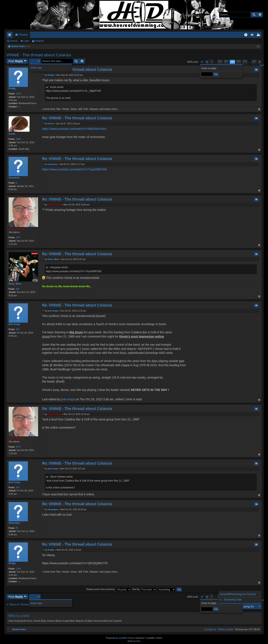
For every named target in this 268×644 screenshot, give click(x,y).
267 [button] (226, 61)
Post (16, 61)
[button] (202, 62)
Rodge (12, 88)
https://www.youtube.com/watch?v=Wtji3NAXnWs (74, 129)
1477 (18, 237)
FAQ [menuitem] (247, 36)
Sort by (144, 589)
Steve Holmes (16, 229)
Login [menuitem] (253, 36)
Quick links (10, 36)
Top (259, 110)
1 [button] (212, 61)
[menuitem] (225, 629)
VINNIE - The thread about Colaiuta (39, 55)
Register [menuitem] (259, 36)
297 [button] (254, 61)
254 (18, 329)
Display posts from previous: (109, 589)
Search (254, 15)
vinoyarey (14, 178)
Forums (23, 35)
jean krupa (14, 324)
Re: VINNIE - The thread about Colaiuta (77, 69)
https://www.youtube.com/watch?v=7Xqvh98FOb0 (74, 169)
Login (26, 41)
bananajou (14, 523)
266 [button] (220, 61)
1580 (18, 139)
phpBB (122, 638)
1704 (18, 94)
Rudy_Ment (15, 284)
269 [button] (239, 61)
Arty (138, 641)
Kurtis (12, 134)
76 (17, 528)
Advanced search (260, 15)
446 (18, 289)
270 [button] (245, 61)
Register (40, 41)
